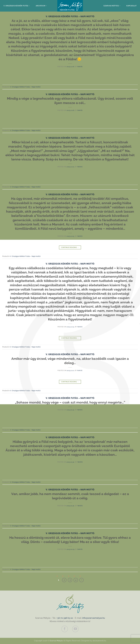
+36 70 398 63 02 (65, 618)
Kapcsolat (131, 6)
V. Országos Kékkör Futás (17, 6)
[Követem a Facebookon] (65, 629)
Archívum (41, 6)
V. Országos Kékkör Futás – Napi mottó (70, 16)
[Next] (82, 580)
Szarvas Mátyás (112, 6)
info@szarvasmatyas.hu (94, 618)
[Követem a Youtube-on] (75, 629)
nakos (80, 67)
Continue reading (70, 78)
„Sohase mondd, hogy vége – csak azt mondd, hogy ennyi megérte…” (70, 402)
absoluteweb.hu (99, 641)
